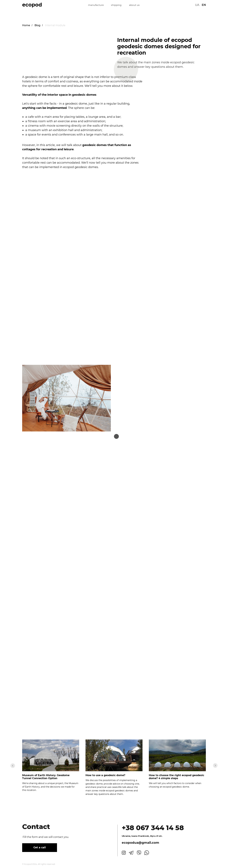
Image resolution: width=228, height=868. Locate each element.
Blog (37, 25)
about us (134, 5)
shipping (116, 5)
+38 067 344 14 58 (153, 828)
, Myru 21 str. (156, 836)
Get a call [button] (40, 847)
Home (26, 25)
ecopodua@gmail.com (140, 843)
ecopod (32, 5)
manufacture (96, 5)
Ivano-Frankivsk (140, 836)
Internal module (55, 25)
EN (204, 5)
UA (197, 5)
